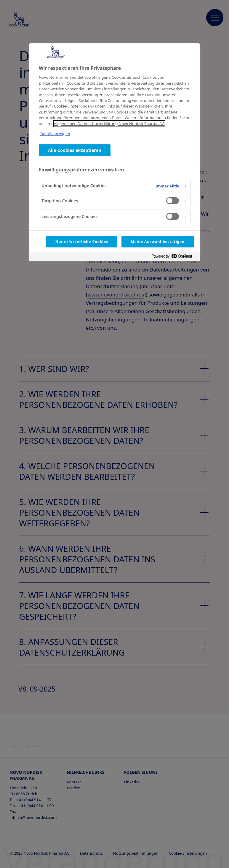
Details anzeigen (55, 134)
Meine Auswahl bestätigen (158, 242)
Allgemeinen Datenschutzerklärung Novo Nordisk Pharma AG (109, 124)
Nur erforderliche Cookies (82, 242)
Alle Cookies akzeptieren (75, 150)
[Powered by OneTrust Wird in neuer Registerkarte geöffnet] (174, 257)
